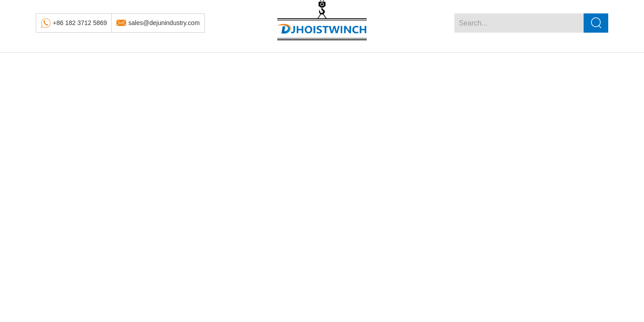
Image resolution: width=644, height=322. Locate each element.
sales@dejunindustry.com (164, 23)
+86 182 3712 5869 (80, 23)
